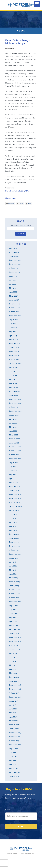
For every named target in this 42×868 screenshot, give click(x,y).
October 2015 (14, 741)
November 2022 (15, 403)
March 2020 (14, 530)
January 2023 (14, 395)
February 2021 (15, 487)
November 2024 (15, 308)
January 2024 (14, 348)
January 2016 (14, 729)
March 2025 (14, 296)
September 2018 (15, 602)
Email (8, 810)
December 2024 (15, 304)
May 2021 (13, 475)
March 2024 (14, 340)
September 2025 (15, 272)
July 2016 (13, 705)
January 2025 (14, 300)
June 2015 (13, 757)
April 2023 (13, 383)
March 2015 (13, 768)
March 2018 (14, 625)
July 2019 (13, 562)
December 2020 (15, 494)
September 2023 (15, 363)
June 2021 (13, 471)
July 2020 (13, 514)
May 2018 (13, 618)
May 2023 (13, 379)
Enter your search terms (21, 225)
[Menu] (37, 4)
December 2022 (15, 399)
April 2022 (13, 431)
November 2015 (15, 737)
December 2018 (15, 590)
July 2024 (13, 324)
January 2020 (14, 538)
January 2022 (14, 443)
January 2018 (14, 634)
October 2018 (14, 598)
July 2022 (13, 419)
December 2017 (15, 637)
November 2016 (15, 689)
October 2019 (14, 550)
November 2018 (15, 594)
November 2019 (15, 546)
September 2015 (15, 745)
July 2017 (13, 657)
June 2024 (13, 328)
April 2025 (13, 292)
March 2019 (13, 578)
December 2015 (15, 733)
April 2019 (13, 574)
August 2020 (14, 510)
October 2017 (14, 645)
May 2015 (13, 761)
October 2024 (14, 312)
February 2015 (14, 772)
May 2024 (13, 332)
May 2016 (13, 713)
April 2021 (13, 479)
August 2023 (14, 367)
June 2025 (13, 284)
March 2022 (14, 435)
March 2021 (13, 483)
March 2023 (14, 387)
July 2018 (13, 610)
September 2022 (15, 411)
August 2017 (14, 653)
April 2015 (13, 765)
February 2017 (14, 677)
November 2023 (15, 355)
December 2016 (15, 685)
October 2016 (14, 693)
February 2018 (15, 629)
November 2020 (15, 498)
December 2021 (15, 447)
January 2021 (14, 491)
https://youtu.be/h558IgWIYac (17, 191)
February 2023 (15, 391)
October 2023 (14, 360)
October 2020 (14, 502)
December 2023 (15, 352)
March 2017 (13, 673)
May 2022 (13, 427)
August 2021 (14, 463)
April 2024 (13, 336)
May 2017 (13, 665)
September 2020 (15, 506)
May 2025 (13, 288)
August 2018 (14, 606)
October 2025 (14, 268)
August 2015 (14, 749)
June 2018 (13, 614)
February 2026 (15, 252)
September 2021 (15, 459)
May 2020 (13, 522)
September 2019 (15, 554)
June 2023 (13, 375)
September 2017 (15, 649)
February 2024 (15, 344)
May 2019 (13, 570)
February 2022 (15, 439)
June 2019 (13, 566)
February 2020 (15, 534)
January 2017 (14, 681)
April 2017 (13, 669)
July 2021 (13, 467)
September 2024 (15, 316)
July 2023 (13, 371)
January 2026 (14, 256)
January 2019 (14, 586)
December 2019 (15, 542)
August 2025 (14, 276)
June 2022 (13, 423)
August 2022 (14, 415)
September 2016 (15, 697)
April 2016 (13, 717)
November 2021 (15, 451)
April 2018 (13, 622)
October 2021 (14, 455)
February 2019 (15, 582)
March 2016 (14, 721)
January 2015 (14, 776)
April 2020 (13, 526)
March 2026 (14, 248)
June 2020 (13, 518)
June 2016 (13, 709)
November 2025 (15, 264)
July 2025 (13, 280)
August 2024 (14, 320)
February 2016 (15, 725)
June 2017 (13, 661)
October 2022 (14, 407)
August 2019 (14, 558)
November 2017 (15, 641)
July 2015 (13, 753)
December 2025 (15, 260)
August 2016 (14, 701)
